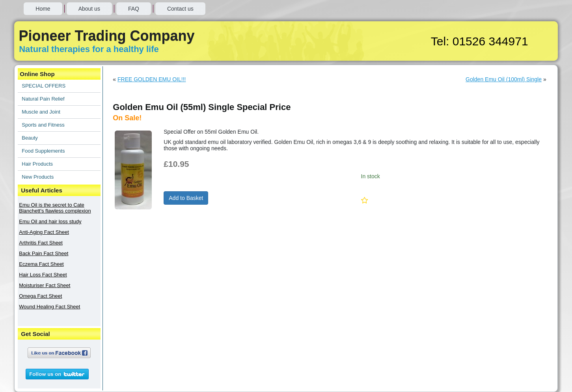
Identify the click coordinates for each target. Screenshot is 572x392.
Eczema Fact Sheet (41, 264)
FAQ (134, 9)
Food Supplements (43, 151)
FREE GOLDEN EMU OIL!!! (152, 79)
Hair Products (37, 164)
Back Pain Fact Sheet (44, 253)
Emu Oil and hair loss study (50, 221)
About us (89, 9)
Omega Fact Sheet (40, 296)
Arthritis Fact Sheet (41, 243)
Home (43, 9)
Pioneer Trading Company (106, 36)
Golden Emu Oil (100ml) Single (504, 79)
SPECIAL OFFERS (44, 86)
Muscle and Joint (41, 112)
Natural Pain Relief (43, 99)
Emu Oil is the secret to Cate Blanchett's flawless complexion (55, 208)
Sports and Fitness (43, 125)
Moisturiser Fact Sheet (45, 285)
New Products (38, 177)
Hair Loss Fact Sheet (43, 275)
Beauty (30, 138)
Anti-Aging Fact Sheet (44, 232)
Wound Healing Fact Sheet (49, 307)
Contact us (180, 9)
